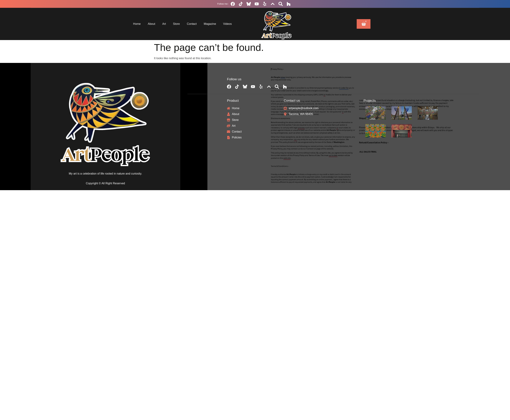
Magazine (189, 24)
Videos (206, 24)
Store (155, 24)
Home (116, 24)
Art (143, 24)
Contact (170, 24)
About (130, 24)
